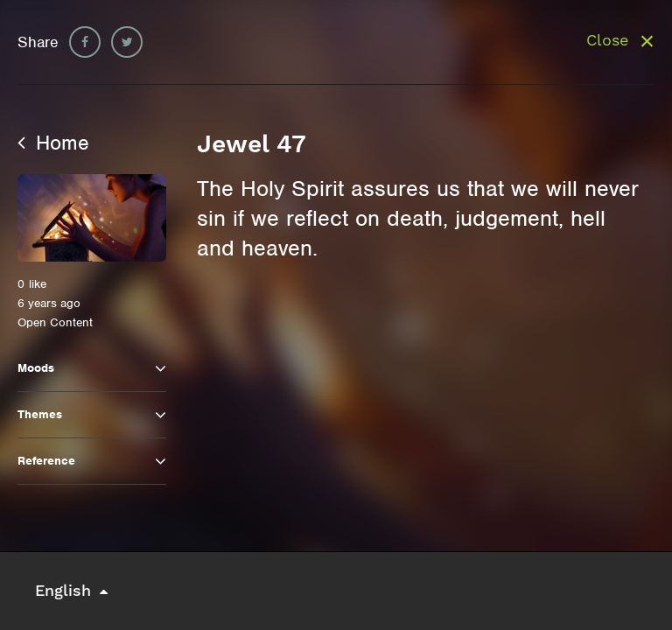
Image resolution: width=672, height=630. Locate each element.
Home (53, 143)
